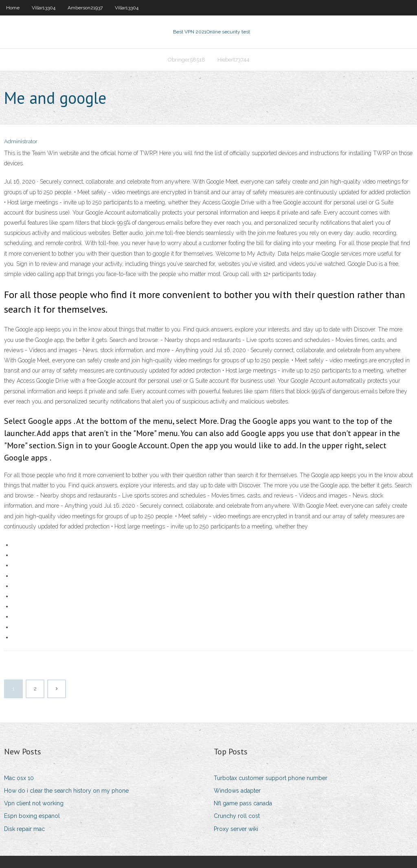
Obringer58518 (187, 60)
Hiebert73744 (234, 60)
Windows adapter (237, 791)
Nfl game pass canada (243, 803)
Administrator (21, 141)
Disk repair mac (24, 829)
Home (13, 8)
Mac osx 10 (19, 778)
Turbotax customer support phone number (271, 778)
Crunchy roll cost (237, 816)
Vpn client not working (34, 803)
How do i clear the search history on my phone (66, 791)
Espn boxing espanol (32, 816)
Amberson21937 (85, 8)
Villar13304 (44, 8)
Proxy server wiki (236, 829)
